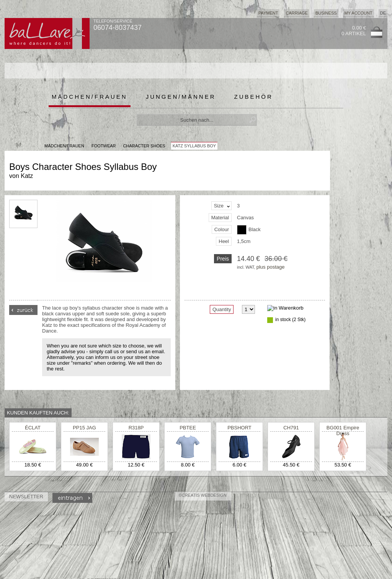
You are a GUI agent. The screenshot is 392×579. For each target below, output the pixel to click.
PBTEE (188, 428)
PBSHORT (239, 428)
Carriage (296, 13)
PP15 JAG (84, 428)
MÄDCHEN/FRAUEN (64, 146)
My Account (359, 13)
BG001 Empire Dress (343, 431)
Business (326, 13)
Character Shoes (144, 146)
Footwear (104, 146)
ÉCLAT (33, 428)
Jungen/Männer (181, 97)
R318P (136, 428)
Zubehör (254, 97)
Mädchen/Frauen (90, 97)
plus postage (271, 267)
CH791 (291, 428)
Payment (268, 13)
